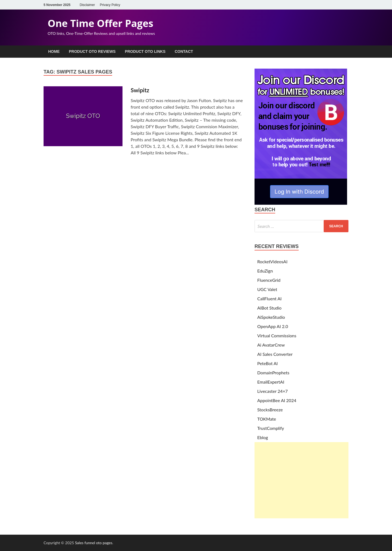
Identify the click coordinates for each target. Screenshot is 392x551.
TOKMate (267, 419)
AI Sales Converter (275, 354)
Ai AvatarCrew (271, 345)
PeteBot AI (267, 363)
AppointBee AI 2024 (277, 400)
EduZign (265, 271)
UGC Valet (267, 289)
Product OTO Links (145, 51)
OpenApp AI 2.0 (273, 326)
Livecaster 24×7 (272, 391)
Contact (184, 51)
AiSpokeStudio (271, 317)
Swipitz (140, 90)
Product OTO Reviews (92, 51)
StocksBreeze (270, 410)
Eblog (263, 437)
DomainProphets (273, 373)
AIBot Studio (269, 308)
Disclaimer (87, 5)
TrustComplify (271, 428)
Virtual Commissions (277, 336)
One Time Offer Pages (100, 23)
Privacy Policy (110, 5)
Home (54, 51)
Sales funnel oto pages (94, 543)
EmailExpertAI (271, 382)
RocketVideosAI (272, 261)
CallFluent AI (269, 299)
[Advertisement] (301, 480)
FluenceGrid (269, 280)
